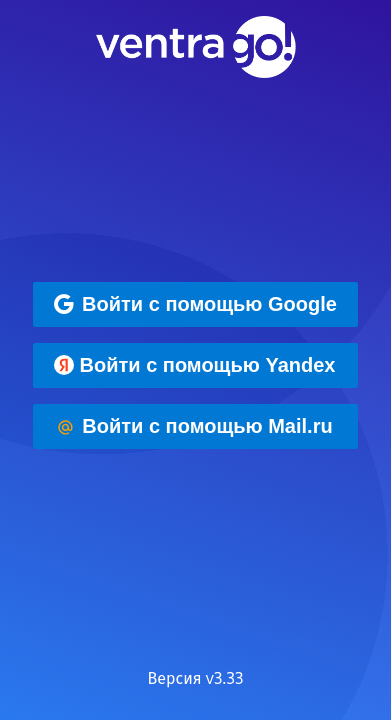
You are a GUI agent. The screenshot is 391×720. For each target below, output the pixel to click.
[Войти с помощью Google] (195, 304)
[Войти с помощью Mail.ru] (195, 426)
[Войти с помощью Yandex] (195, 365)
